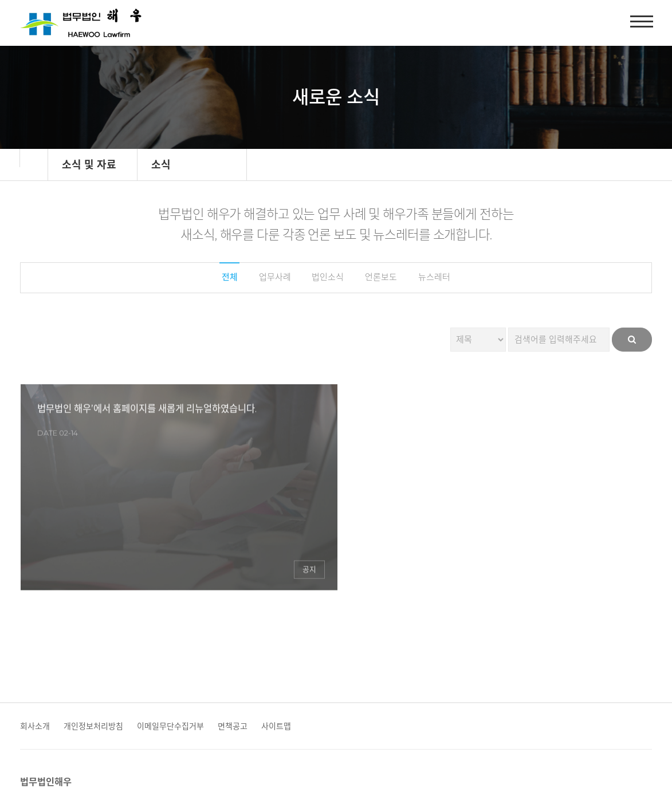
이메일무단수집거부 (170, 653)
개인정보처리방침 (93, 653)
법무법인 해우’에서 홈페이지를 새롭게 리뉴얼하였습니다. (111, 442)
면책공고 (233, 653)
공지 (194, 520)
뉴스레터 (439, 278)
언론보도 (383, 278)
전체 (223, 278)
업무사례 (271, 278)
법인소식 (327, 278)
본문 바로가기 (0, 0)
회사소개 (35, 653)
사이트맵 (276, 653)
